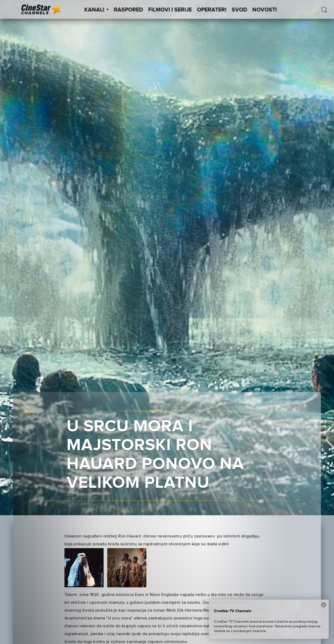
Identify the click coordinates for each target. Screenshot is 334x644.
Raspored (128, 10)
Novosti (265, 10)
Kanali (96, 10)
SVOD (239, 10)
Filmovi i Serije (170, 10)
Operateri (212, 10)
